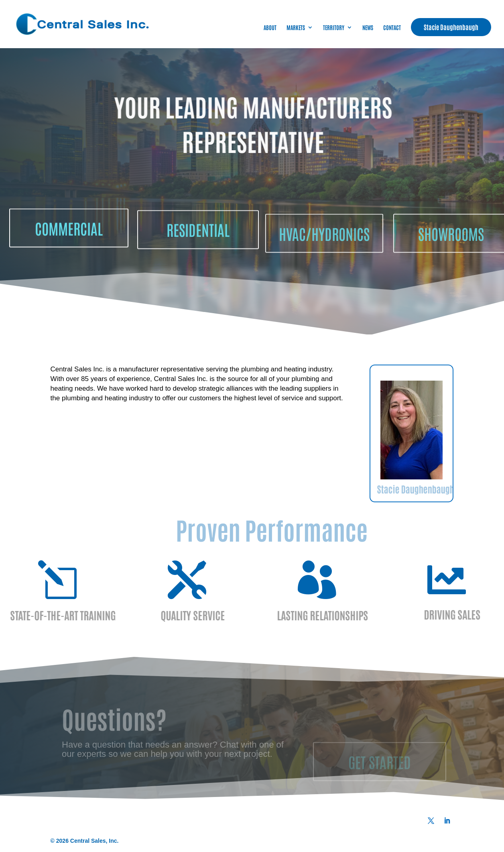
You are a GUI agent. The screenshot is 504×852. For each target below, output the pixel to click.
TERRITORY (334, 28)
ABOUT (270, 28)
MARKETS (296, 28)
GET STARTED (380, 771)
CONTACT (392, 28)
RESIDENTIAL (198, 248)
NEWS (368, 28)
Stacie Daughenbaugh (451, 27)
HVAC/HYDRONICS (324, 253)
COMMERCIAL (69, 242)
